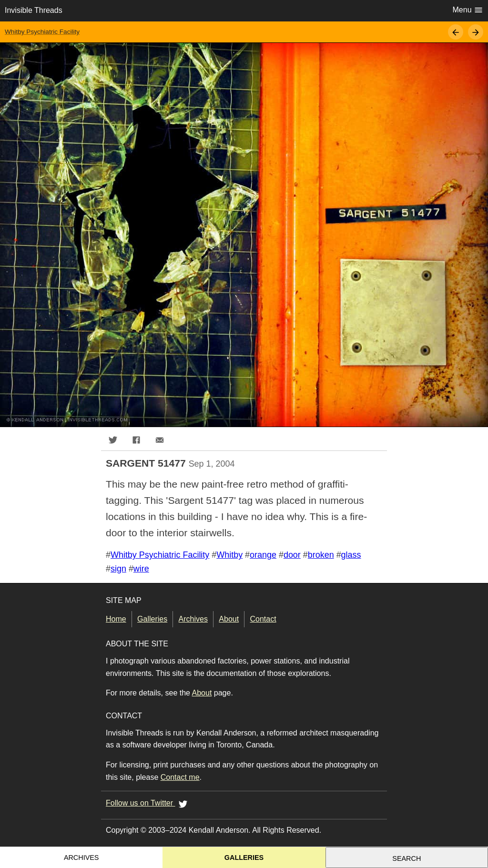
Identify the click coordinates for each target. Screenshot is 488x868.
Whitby (229, 555)
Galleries (152, 619)
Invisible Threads (34, 10)
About (229, 619)
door (292, 555)
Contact (263, 619)
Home (116, 619)
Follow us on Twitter (148, 804)
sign (118, 569)
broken (321, 555)
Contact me (180, 777)
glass (351, 555)
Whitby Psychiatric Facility (42, 32)
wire (141, 569)
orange (263, 555)
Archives (193, 619)
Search (407, 858)
